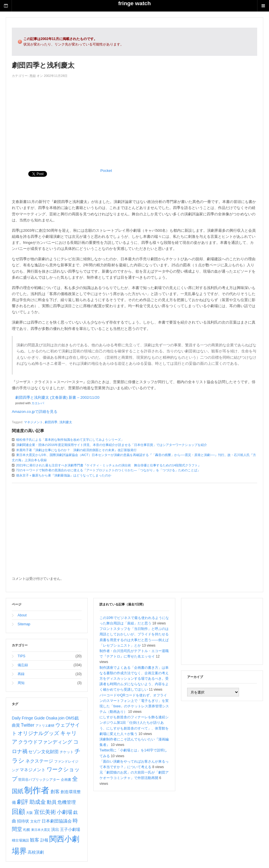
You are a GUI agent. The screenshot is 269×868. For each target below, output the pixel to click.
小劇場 (65, 812)
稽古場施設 (20, 840)
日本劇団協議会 (57, 821)
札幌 (27, 830)
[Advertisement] (134, 122)
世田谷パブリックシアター (39, 780)
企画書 (66, 780)
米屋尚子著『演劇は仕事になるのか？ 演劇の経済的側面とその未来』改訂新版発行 (76, 450)
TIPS (21, 656)
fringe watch (134, 3)
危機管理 (67, 802)
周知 (21, 683)
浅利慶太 (66, 422)
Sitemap (24, 624)
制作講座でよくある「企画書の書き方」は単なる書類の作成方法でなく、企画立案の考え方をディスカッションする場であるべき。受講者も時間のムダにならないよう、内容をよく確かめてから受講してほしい (134, 679)
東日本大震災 (41, 830)
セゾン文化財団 (43, 752)
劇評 (22, 802)
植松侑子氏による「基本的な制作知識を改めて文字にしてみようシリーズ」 (70, 440)
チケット (67, 752)
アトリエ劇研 (45, 725)
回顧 (18, 812)
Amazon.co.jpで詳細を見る (35, 412)
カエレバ (38, 403)
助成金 (38, 802)
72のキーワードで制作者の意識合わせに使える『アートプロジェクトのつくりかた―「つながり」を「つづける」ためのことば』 (108, 470)
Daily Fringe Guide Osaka (35, 718)
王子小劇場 (70, 829)
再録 (33, 76)
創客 (55, 792)
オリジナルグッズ (38, 733)
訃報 (44, 840)
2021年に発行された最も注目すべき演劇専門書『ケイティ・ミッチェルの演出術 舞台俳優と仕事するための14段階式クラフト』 (109, 465)
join (61, 718)
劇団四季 (51, 422)
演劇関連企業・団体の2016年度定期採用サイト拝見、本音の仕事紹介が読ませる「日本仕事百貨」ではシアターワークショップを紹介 (112, 445)
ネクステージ (39, 761)
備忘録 (23, 665)
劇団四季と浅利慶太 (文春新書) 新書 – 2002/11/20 (57, 397)
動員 (52, 802)
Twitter (28, 725)
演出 (55, 829)
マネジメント (33, 422)
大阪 (29, 813)
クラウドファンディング (45, 742)
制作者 (37, 790)
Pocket (106, 171)
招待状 (23, 821)
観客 (35, 840)
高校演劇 (36, 852)
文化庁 (35, 821)
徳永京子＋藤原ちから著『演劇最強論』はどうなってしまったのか (64, 475)
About (22, 615)
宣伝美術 (45, 812)
